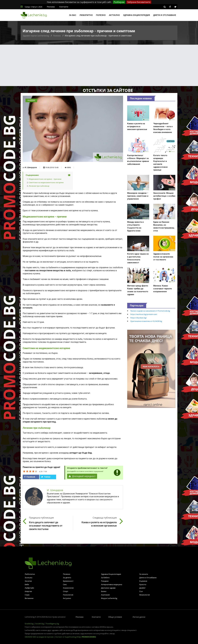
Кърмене (143, 581)
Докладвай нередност (82, 476)
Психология (68, 595)
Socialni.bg (40, 624)
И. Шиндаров (31, 167)
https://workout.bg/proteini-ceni (144, 314)
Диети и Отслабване (148, 578)
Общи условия (115, 617)
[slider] (30, 471)
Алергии (28, 591)
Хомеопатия (68, 588)
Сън (141, 591)
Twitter (46, 477)
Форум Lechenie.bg (109, 598)
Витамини (29, 598)
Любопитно (86, 15)
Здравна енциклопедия (136, 15)
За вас (73, 15)
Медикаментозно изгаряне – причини (45, 179)
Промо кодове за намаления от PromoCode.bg (150, 311)
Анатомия (105, 595)
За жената (144, 574)
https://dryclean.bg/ (139, 318)
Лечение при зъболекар (39, 186)
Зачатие (28, 581)
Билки (104, 591)
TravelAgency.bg (52, 624)
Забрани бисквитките (139, 2)
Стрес (27, 595)
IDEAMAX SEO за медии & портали (39, 637)
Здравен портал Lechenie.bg (36, 36)
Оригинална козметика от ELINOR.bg (146, 321)
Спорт (66, 591)
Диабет (142, 588)
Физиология (145, 595)
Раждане (105, 581)
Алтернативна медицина (112, 584)
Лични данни (139, 617)
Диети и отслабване (165, 15)
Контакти (64, 7)
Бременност (68, 581)
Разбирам (119, 2)
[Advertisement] (99, 65)
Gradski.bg (29, 624)
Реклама (51, 7)
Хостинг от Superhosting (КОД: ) (76, 637)
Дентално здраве (108, 588)
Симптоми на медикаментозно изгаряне (46, 182)
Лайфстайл (29, 588)
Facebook (30, 477)
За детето (67, 578)
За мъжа (28, 578)
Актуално (114, 15)
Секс (65, 584)
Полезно (101, 15)
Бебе (27, 584)
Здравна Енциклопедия (111, 574)
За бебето (105, 578)
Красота (143, 584)
